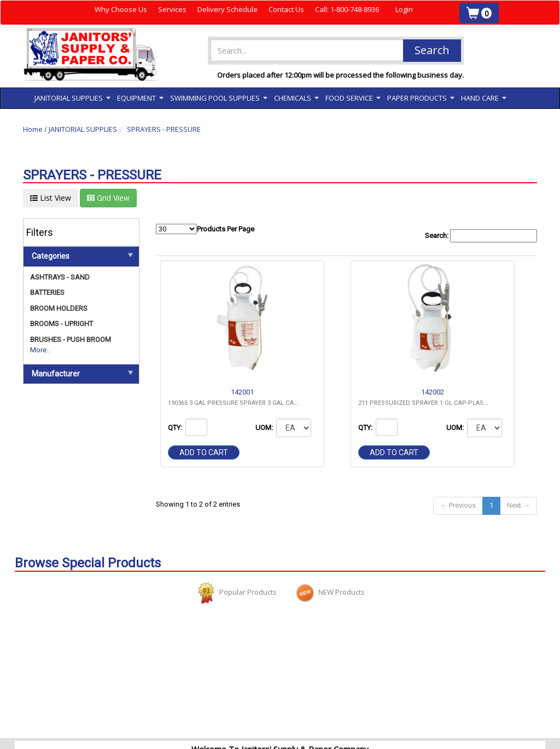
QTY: (176, 428)
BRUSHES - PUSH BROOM (71, 339)
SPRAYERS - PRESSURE (164, 129)
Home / (36, 129)
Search (432, 50)
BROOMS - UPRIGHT (62, 324)
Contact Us (286, 9)
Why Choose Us (121, 9)
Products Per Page (205, 229)
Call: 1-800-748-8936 (347, 9)
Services (172, 9)
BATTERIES (47, 292)
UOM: (265, 428)
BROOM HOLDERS (59, 308)
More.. (40, 350)
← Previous (458, 505)
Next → (518, 505)
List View (51, 198)
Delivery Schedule (227, 9)
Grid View (108, 198)
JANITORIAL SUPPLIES (83, 129)
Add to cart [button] (204, 452)
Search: (481, 236)
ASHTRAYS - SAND (60, 277)
